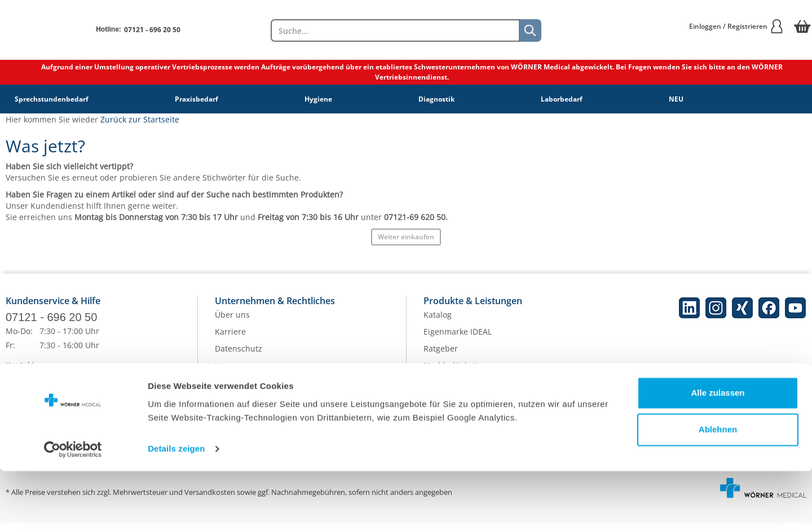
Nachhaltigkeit (451, 373)
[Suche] (530, 30)
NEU (676, 99)
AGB (223, 390)
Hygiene (318, 99)
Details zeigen (176, 509)
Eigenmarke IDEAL (458, 339)
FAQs (15, 390)
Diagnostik (436, 99)
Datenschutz (239, 356)
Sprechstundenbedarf (52, 99)
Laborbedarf (562, 99)
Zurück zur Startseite (140, 119)
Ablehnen (718, 490)
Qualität (439, 390)
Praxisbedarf (197, 99)
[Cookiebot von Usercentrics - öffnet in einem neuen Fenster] (73, 509)
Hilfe (14, 407)
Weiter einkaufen (406, 237)
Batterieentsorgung (460, 407)
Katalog (438, 322)
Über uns (232, 322)
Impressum (236, 373)
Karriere (230, 339)
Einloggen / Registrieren (736, 26)
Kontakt (20, 373)
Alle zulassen (718, 453)
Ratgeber (441, 356)
